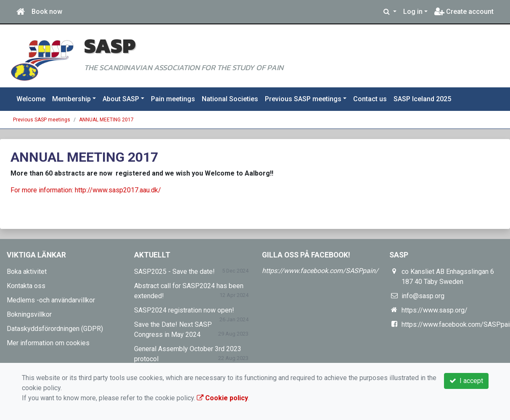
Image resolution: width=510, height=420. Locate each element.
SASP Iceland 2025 (422, 99)
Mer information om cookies (48, 343)
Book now (47, 12)
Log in (413, 12)
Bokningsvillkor (29, 314)
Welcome (31, 99)
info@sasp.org (423, 296)
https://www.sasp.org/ (435, 310)
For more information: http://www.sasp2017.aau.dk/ (86, 190)
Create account (464, 12)
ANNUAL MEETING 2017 (106, 120)
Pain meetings (173, 99)
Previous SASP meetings (303, 99)
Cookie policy (222, 398)
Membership (71, 99)
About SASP (121, 99)
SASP (110, 46)
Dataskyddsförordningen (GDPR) (55, 329)
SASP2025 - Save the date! (174, 272)
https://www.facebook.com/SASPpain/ (320, 271)
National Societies (230, 99)
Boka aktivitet (27, 272)
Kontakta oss (26, 286)
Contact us (370, 99)
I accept (466, 381)
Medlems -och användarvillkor (51, 300)
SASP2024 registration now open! (184, 310)
